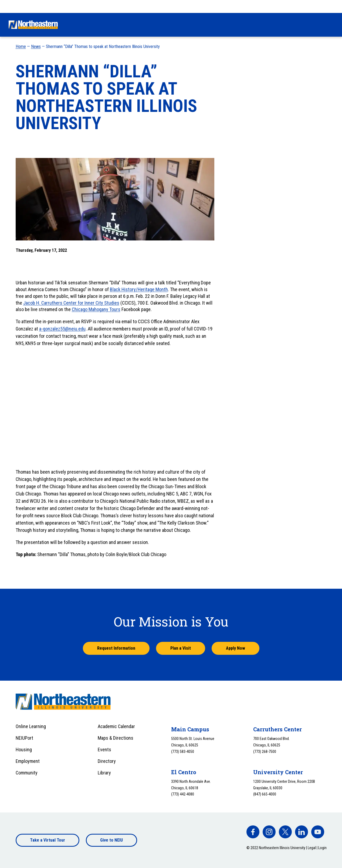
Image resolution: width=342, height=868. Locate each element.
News (36, 46)
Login (322, 848)
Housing (24, 750)
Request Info (260, 6)
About (306, 25)
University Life (231, 25)
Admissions (121, 25)
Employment (28, 761)
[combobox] (323, 6)
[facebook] (253, 832)
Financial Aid (157, 25)
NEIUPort (24, 738)
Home (21, 46)
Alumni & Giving (272, 25)
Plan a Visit (181, 648)
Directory (107, 761)
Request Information (116, 648)
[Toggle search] (330, 25)
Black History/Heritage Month (139, 289)
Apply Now (236, 648)
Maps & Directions (116, 738)
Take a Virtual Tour (48, 840)
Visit (282, 6)
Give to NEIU (111, 840)
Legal (312, 848)
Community (27, 773)
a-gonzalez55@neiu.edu (62, 329)
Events (104, 750)
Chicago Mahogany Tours (96, 309)
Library (104, 773)
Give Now (233, 6)
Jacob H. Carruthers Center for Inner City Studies (71, 303)
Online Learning (31, 726)
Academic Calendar (116, 726)
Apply (299, 6)
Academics (193, 25)
